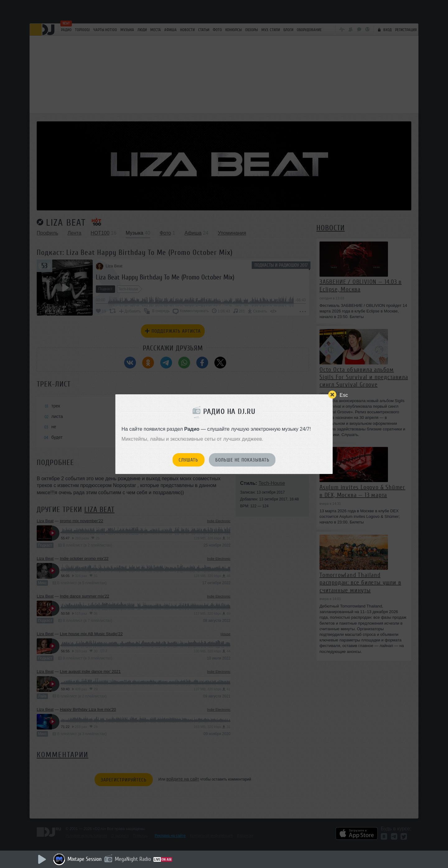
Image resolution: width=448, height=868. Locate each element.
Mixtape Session (85, 859)
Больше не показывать (242, 460)
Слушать (188, 460)
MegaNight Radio (133, 859)
